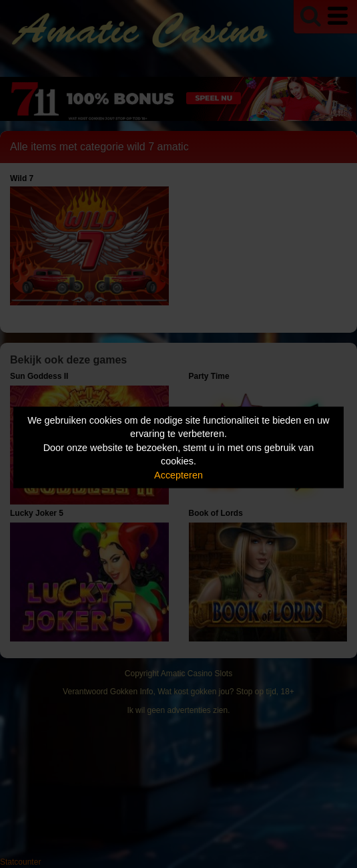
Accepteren (178, 474)
